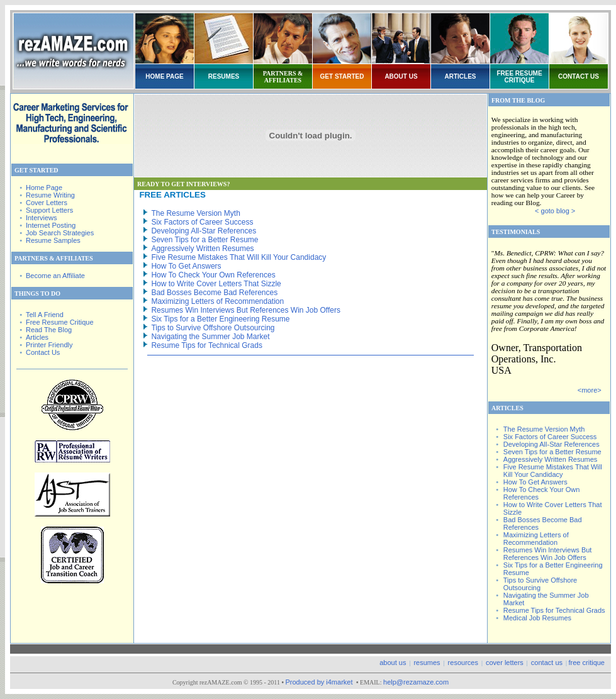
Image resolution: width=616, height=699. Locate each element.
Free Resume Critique (60, 322)
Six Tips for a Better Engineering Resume (220, 319)
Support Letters (49, 210)
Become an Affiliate (55, 276)
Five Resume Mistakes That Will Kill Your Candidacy (238, 257)
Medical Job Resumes (537, 618)
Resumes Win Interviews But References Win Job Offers (246, 310)
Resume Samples (53, 240)
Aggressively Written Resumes (202, 249)
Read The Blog (49, 330)
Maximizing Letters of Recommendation (217, 301)
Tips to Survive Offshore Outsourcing (213, 328)
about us (393, 663)
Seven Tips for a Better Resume (204, 240)
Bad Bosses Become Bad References (214, 293)
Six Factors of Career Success (202, 222)
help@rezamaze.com (416, 682)
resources (463, 663)
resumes (427, 663)
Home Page (44, 187)
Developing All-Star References (204, 231)
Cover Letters (47, 203)
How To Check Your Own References (213, 275)
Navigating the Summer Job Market (210, 337)
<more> (590, 390)
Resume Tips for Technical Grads (207, 345)
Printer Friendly (49, 345)
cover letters (505, 663)
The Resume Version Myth (195, 213)
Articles (37, 337)
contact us (547, 663)
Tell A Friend (45, 315)
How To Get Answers (186, 266)
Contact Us (43, 352)
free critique (587, 663)
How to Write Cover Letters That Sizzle (216, 284)
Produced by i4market (320, 682)
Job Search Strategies (60, 233)
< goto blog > (555, 211)
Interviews (42, 218)
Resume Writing (50, 195)
